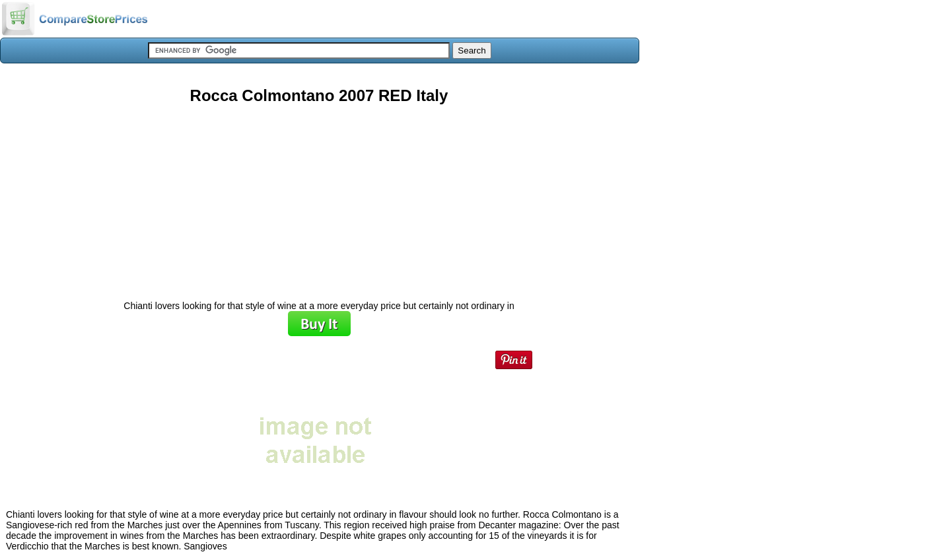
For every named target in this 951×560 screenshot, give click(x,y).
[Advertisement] (319, 197)
